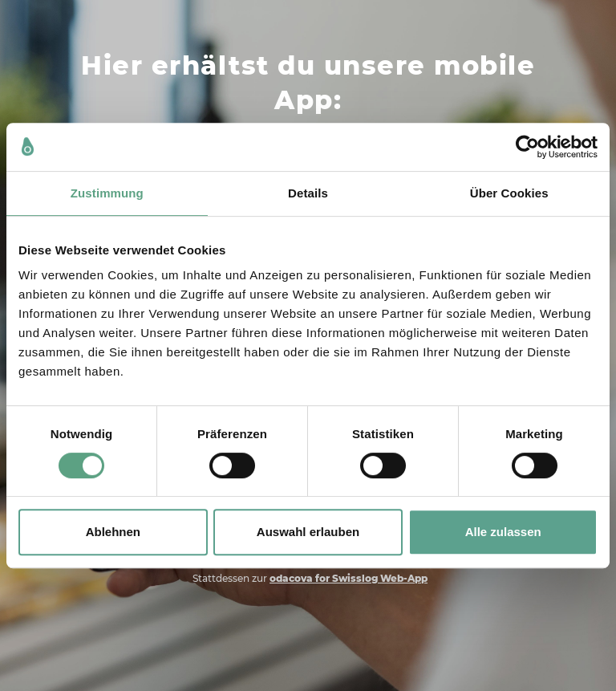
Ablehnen (113, 532)
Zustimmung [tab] (107, 193)
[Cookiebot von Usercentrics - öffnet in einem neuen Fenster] (527, 147)
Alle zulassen (503, 532)
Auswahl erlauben (308, 532)
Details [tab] (308, 193)
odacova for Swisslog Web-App (349, 578)
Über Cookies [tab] (509, 193)
